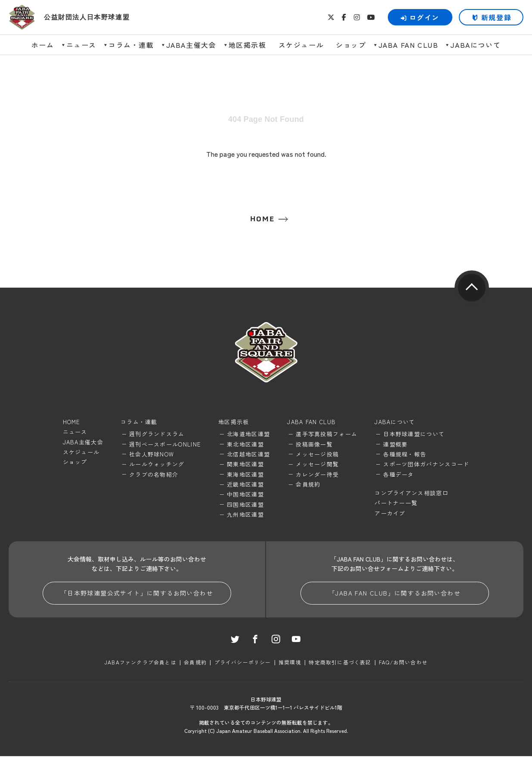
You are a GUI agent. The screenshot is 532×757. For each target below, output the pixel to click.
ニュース (81, 45)
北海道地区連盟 (248, 434)
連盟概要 (395, 444)
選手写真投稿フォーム (326, 434)
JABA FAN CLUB (408, 45)
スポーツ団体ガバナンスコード (426, 464)
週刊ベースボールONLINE (165, 444)
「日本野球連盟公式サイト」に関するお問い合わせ (137, 593)
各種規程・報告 (405, 455)
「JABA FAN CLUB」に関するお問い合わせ (395, 593)
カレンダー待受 (317, 474)
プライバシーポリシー (243, 663)
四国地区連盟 (245, 504)
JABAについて (475, 45)
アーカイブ (390, 513)
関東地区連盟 (245, 464)
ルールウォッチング (157, 464)
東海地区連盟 (245, 474)
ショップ (351, 45)
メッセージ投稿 (317, 455)
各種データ (399, 474)
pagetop (472, 288)
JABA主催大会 (191, 45)
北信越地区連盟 (248, 455)
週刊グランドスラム (157, 434)
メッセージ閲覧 (317, 464)
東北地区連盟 (245, 444)
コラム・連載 (131, 45)
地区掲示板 (247, 45)
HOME (262, 219)
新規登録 (496, 17)
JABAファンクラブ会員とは (141, 663)
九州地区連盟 (245, 515)
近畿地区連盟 (245, 485)
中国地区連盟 (245, 495)
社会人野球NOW (152, 455)
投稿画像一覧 (314, 444)
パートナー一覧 (396, 503)
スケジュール (301, 45)
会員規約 (308, 485)
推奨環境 (290, 663)
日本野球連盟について (414, 434)
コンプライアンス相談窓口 (411, 493)
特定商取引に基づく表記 (340, 663)
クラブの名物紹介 (154, 474)
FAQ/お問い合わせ (403, 663)
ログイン (420, 17)
